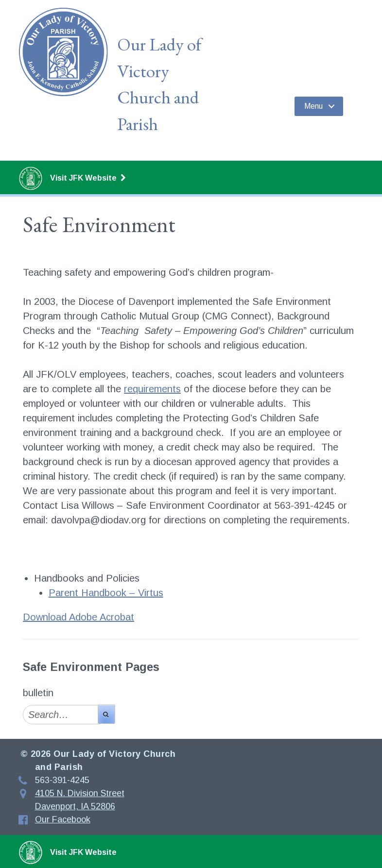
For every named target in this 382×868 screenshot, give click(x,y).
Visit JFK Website (72, 178)
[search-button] (106, 714)
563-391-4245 (62, 780)
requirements (152, 389)
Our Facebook (63, 819)
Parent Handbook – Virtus (106, 593)
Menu (313, 106)
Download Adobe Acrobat (78, 617)
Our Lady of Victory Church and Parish (159, 84)
